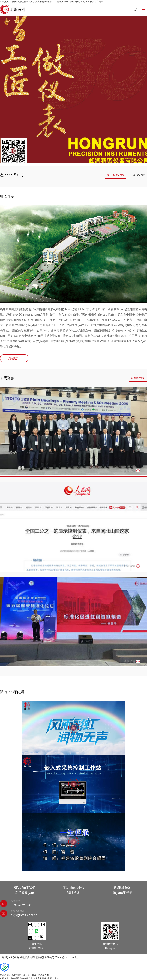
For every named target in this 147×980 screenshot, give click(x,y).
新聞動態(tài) (138, 378)
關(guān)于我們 (25, 888)
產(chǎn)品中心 (73, 888)
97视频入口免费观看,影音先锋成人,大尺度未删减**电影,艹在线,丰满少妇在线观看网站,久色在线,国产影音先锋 (51, 2)
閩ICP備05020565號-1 (67, 957)
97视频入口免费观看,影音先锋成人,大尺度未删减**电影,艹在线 (29, 978)
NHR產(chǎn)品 (116, 175)
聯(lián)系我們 (122, 893)
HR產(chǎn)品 (137, 175)
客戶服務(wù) (24, 893)
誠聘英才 (73, 893)
